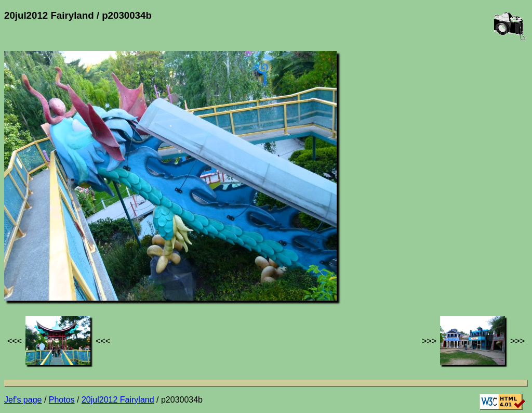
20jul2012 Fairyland (118, 400)
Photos (62, 400)
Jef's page (23, 400)
